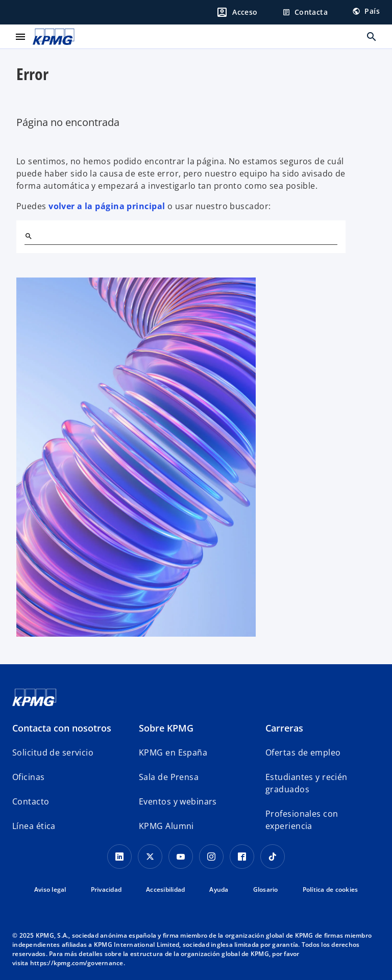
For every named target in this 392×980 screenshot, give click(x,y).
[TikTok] (273, 857)
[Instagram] (211, 857)
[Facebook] (242, 857)
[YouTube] (181, 857)
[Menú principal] (20, 37)
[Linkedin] (119, 857)
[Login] (237, 12)
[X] (150, 857)
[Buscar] (29, 236)
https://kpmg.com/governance (77, 963)
